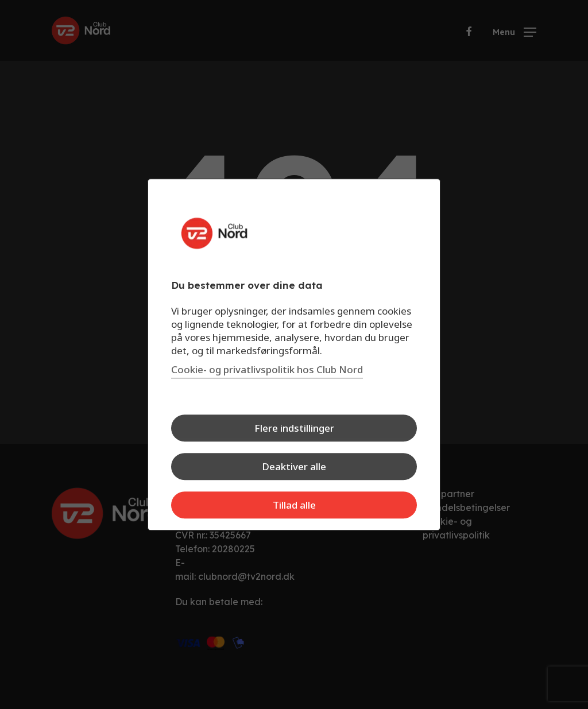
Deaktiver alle (294, 466)
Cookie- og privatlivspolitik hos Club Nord (267, 369)
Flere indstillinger (294, 428)
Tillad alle (294, 505)
